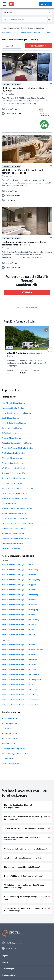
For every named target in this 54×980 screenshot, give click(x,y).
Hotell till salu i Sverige (11, 548)
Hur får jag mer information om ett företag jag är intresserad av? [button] (26, 818)
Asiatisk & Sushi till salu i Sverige (14, 498)
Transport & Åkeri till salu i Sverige (15, 473)
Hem (4, 28)
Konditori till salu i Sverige (12, 483)
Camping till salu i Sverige (12, 428)
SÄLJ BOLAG (45, 4)
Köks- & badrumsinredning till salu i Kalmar (19, 600)
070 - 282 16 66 (10, 948)
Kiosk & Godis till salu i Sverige (14, 423)
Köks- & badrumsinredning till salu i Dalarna (19, 665)
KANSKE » (27, 292)
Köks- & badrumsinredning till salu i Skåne (18, 645)
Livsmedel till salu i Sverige (12, 543)
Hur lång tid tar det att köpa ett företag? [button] (22, 867)
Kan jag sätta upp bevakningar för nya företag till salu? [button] (26, 898)
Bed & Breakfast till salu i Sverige (15, 518)
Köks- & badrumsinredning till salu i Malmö (19, 574)
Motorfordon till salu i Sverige (14, 528)
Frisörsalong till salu (10, 718)
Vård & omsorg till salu (11, 764)
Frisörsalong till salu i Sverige (13, 453)
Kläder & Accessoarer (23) (30, 33)
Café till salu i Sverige (10, 433)
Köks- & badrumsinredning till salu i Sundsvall (20, 625)
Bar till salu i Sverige (10, 503)
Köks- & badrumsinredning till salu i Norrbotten (21, 675)
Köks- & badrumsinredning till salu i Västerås (19, 605)
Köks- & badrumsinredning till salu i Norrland (20, 690)
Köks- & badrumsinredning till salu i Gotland (19, 685)
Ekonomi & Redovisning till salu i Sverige (18, 523)
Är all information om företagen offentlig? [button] (23, 858)
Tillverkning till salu (10, 733)
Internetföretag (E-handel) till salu (15, 753)
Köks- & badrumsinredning (34, 28)
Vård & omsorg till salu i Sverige (14, 468)
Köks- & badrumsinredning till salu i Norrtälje (20, 635)
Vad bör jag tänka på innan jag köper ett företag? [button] (26, 849)
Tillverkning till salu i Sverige (13, 533)
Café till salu (7, 728)
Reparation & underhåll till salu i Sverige (17, 448)
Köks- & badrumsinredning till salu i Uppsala (19, 584)
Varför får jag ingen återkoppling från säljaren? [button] (25, 828)
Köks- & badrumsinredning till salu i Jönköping (20, 595)
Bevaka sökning (38, 46)
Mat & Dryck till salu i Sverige (13, 403)
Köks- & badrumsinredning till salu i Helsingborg (21, 579)
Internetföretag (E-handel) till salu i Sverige (19, 488)
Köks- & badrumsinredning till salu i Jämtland (20, 660)
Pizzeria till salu (8, 759)
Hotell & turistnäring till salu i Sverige (16, 413)
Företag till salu (14, 28)
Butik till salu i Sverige (10, 418)
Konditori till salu (9, 743)
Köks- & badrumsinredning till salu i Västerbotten (21, 705)
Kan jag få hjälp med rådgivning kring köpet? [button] (23, 876)
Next (50, 350)
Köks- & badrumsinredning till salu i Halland (19, 670)
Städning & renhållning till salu (13, 748)
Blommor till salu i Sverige (12, 458)
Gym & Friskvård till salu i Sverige (15, 493)
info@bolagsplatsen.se (13, 943)
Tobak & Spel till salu (10, 738)
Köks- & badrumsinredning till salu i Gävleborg (20, 695)
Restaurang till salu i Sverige (13, 408)
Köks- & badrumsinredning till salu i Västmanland (21, 700)
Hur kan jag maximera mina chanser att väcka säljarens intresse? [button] (24, 838)
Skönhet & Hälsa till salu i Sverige (15, 513)
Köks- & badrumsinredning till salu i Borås (18, 615)
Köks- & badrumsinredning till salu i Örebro (19, 589)
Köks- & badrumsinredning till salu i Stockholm (20, 564)
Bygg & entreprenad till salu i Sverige (16, 538)
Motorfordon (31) (9, 33)
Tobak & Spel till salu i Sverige (13, 478)
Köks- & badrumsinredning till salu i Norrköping (21, 620)
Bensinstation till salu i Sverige (14, 463)
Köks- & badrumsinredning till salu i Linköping (20, 610)
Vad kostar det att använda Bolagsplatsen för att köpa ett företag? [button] (26, 909)
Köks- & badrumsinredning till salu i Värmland (20, 655)
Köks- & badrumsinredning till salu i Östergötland (21, 680)
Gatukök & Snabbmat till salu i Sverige (17, 443)
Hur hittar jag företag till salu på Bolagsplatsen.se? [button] (18, 806)
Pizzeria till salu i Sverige (11, 438)
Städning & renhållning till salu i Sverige (17, 508)
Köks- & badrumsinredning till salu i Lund (18, 630)
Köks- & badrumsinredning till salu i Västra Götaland (22, 650)
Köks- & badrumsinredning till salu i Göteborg (20, 569)
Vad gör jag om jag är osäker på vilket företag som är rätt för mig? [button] (24, 886)
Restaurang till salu (9, 723)
